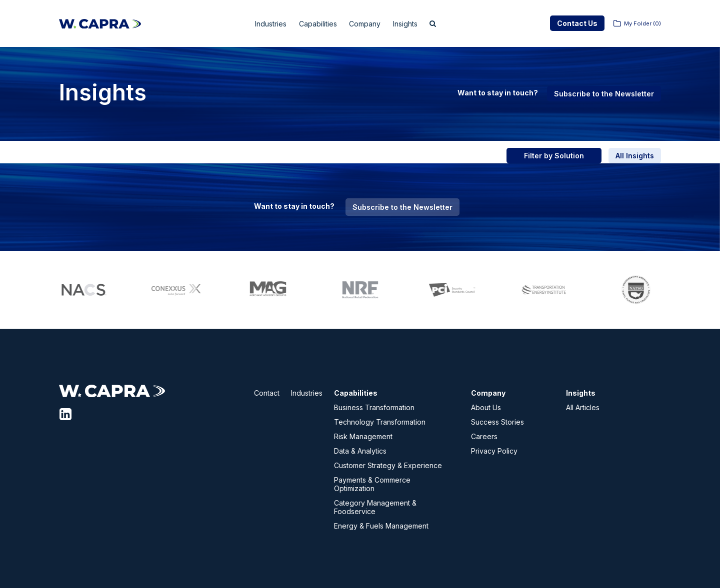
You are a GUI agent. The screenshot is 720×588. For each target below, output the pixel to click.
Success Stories (497, 422)
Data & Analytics (360, 451)
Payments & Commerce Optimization (372, 484)
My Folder (642, 23)
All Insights (635, 156)
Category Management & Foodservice (375, 507)
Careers (484, 436)
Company (370, 24)
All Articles (583, 407)
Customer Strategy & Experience (388, 465)
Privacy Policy (494, 451)
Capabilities (317, 24)
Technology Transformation (380, 422)
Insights (416, 24)
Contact (267, 393)
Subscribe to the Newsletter (604, 94)
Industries (263, 24)
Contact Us (577, 23)
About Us (486, 407)
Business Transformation (374, 407)
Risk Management (363, 436)
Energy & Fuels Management (381, 526)
